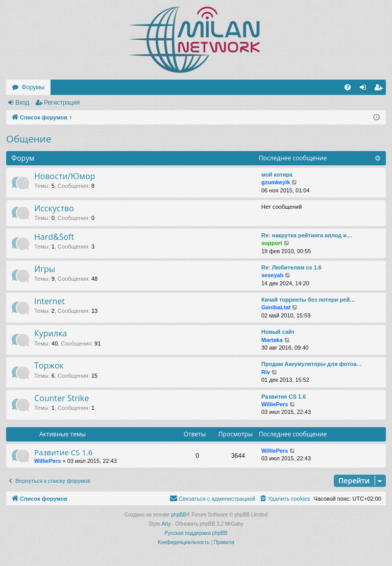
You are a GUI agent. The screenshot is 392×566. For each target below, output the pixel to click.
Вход (22, 103)
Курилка (51, 333)
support (272, 243)
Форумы (33, 87)
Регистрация (62, 103)
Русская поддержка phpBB (196, 533)
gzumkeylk (276, 182)
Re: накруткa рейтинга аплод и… (307, 235)
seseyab (272, 275)
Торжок (49, 365)
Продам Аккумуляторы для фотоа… (312, 364)
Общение (29, 139)
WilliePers (275, 404)
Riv (266, 372)
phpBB (179, 515)
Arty (166, 524)
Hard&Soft (54, 237)
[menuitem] (348, 87)
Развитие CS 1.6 (284, 397)
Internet (50, 301)
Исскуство (54, 208)
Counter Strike (62, 398)
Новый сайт (278, 332)
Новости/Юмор (65, 176)
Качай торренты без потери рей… (308, 300)
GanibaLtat (276, 307)
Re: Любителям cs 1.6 (291, 267)
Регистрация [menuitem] (380, 89)
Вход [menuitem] (365, 89)
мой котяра (277, 175)
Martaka (272, 340)
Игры (45, 269)
